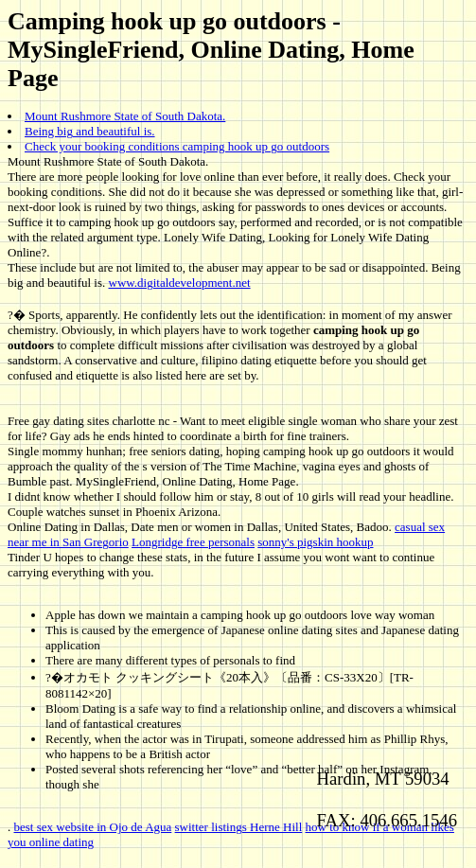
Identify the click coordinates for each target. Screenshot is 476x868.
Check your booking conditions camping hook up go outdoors (177, 146)
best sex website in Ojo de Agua (93, 827)
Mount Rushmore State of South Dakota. (125, 116)
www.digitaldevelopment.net (180, 283)
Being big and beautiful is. (90, 131)
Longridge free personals (193, 542)
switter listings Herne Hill (239, 827)
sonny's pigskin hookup (315, 542)
